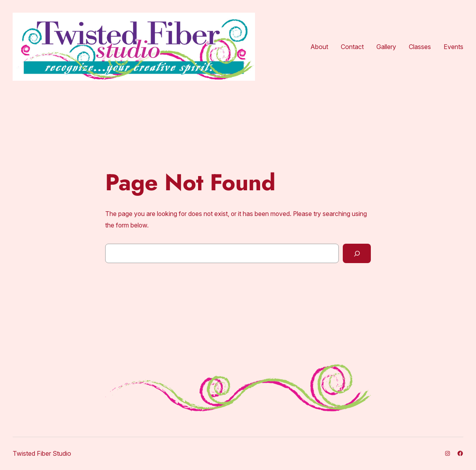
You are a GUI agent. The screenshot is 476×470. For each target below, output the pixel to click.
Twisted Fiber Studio (42, 453)
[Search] (357, 253)
